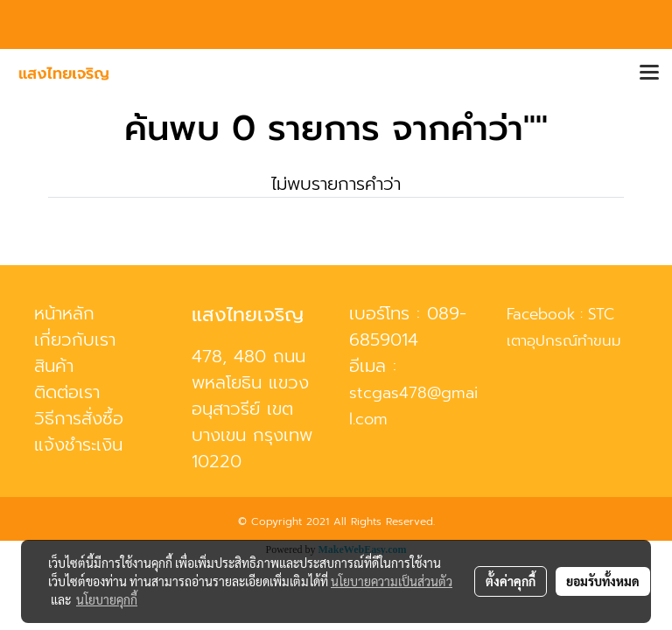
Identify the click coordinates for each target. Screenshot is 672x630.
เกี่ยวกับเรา (75, 339)
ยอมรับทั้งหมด (603, 581)
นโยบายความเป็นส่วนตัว (392, 581)
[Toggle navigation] (649, 73)
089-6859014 (408, 326)
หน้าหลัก (64, 313)
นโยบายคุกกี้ (107, 599)
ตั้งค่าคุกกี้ (511, 581)
